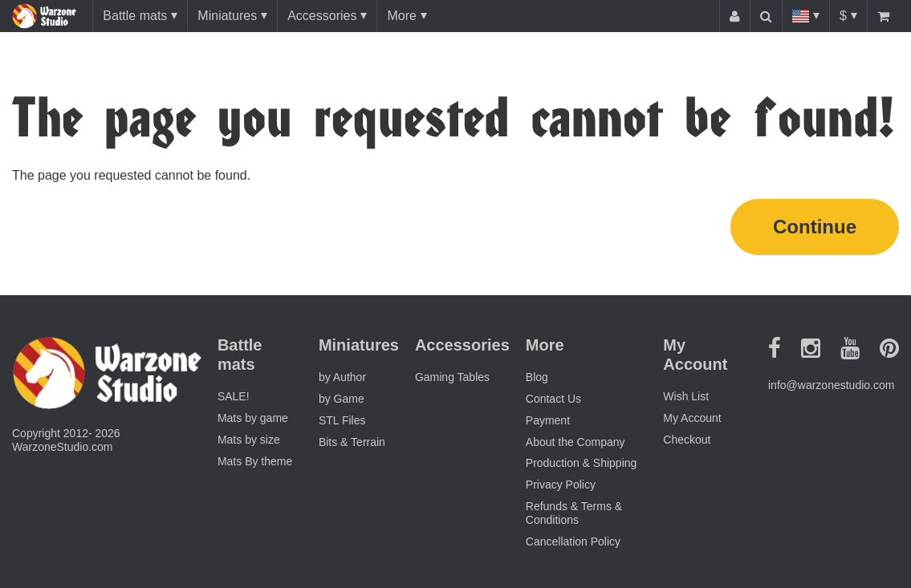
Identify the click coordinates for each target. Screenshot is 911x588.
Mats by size (249, 440)
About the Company (575, 442)
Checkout (687, 440)
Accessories (322, 16)
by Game (342, 399)
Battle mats (135, 16)
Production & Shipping (582, 463)
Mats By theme (255, 461)
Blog (537, 377)
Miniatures (227, 16)
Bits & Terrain (352, 442)
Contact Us (553, 399)
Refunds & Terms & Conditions (574, 513)
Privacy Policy (561, 485)
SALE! (234, 396)
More (401, 16)
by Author (342, 377)
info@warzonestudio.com (831, 385)
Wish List (686, 396)
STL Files (342, 420)
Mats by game (253, 418)
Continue (815, 227)
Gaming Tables (452, 377)
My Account (692, 418)
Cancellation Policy (573, 541)
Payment (548, 420)
